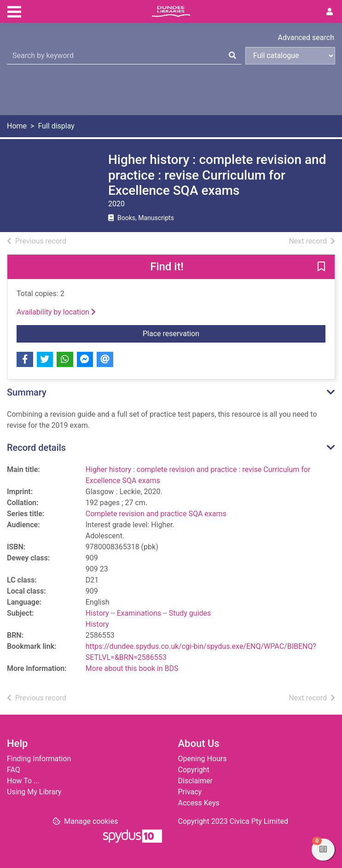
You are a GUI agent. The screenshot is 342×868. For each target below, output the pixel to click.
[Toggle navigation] (14, 11)
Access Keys (199, 803)
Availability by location (56, 312)
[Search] (232, 56)
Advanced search (306, 38)
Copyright (194, 770)
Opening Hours (203, 759)
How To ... (23, 781)
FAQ (14, 770)
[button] (321, 267)
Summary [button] (27, 392)
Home (17, 126)
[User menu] (330, 12)
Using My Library (34, 792)
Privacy (190, 792)
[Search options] (290, 56)
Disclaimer (195, 781)
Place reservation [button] (234, 333)
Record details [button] (36, 448)
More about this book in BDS (132, 668)
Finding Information (39, 759)
